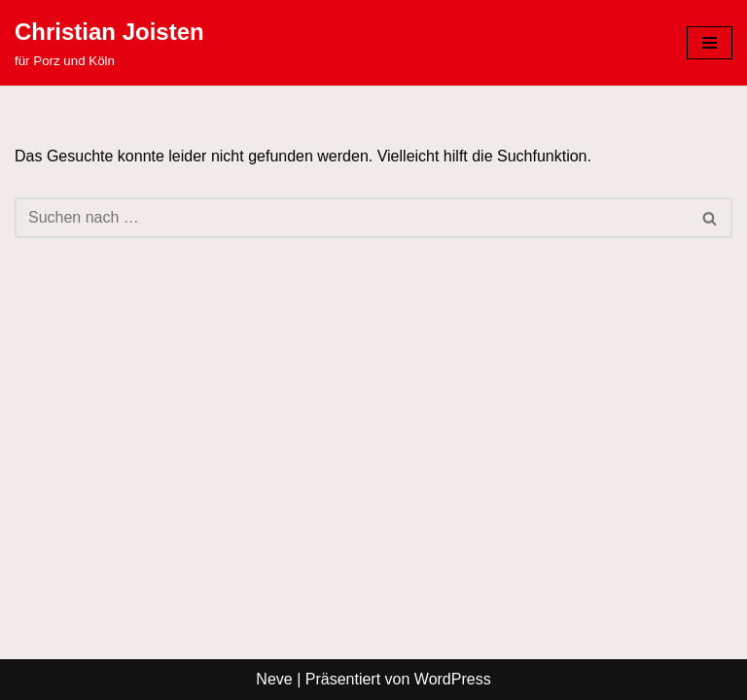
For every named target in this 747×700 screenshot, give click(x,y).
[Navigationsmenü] (710, 43)
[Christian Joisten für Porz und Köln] (109, 43)
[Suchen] (352, 218)
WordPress (453, 679)
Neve (274, 679)
